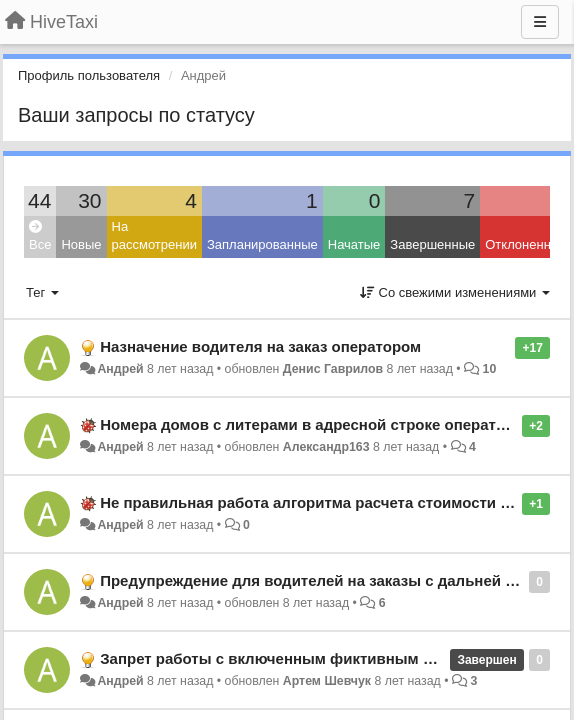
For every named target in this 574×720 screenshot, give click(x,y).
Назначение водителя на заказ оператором (260, 346)
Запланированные (262, 244)
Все (40, 236)
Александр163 (326, 447)
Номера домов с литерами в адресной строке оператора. (313, 424)
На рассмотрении (154, 236)
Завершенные (432, 244)
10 (490, 369)
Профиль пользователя (89, 75)
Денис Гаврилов (333, 369)
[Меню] (540, 22)
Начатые (354, 244)
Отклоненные (526, 244)
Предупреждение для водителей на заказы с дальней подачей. (335, 580)
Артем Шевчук (327, 681)
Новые (81, 244)
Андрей (120, 369)
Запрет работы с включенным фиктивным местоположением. (331, 658)
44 (39, 200)
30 (89, 200)
